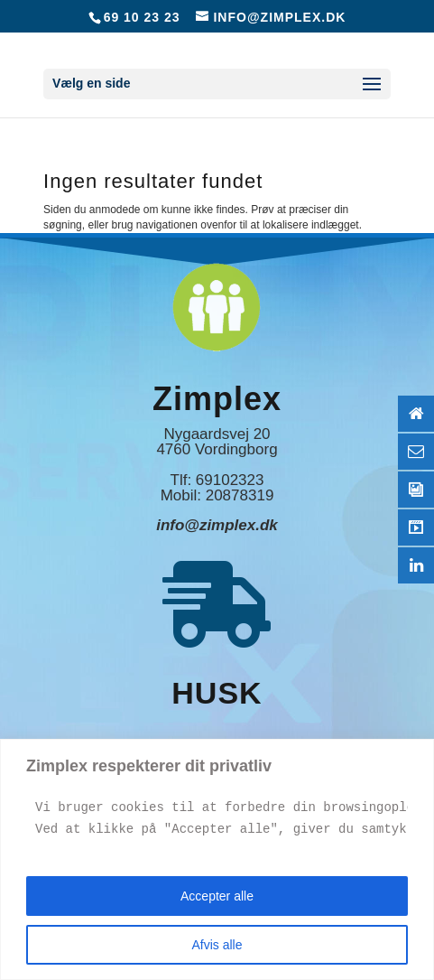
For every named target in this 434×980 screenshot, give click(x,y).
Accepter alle (217, 896)
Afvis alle (217, 945)
